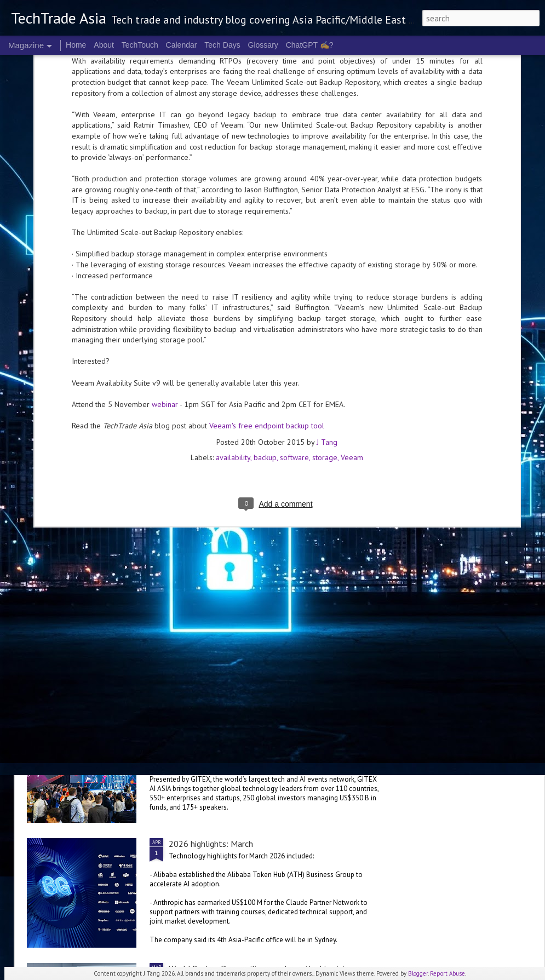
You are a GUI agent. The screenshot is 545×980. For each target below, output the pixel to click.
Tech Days (222, 45)
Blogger (418, 973)
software (294, 283)
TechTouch (140, 45)
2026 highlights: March (211, 844)
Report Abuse (448, 973)
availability (233, 283)
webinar (165, 230)
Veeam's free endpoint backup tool (267, 251)
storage (325, 283)
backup (265, 283)
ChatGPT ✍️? (310, 45)
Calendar (182, 45)
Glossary (263, 45)
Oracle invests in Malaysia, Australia (112, 528)
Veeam (352, 283)
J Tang (327, 267)
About (104, 45)
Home (76, 45)
